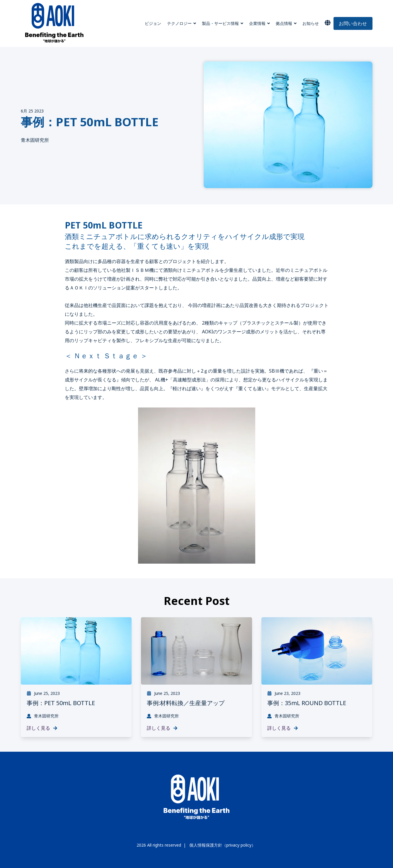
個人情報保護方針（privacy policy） (222, 845)
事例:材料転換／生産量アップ (186, 703)
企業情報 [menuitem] (257, 23)
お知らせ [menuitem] (311, 23)
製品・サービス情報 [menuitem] (220, 23)
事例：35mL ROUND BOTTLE (307, 703)
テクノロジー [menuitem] (179, 23)
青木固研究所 (35, 140)
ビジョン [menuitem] (153, 23)
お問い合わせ (353, 23)
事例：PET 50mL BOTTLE (61, 703)
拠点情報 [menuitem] (284, 23)
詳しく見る (42, 728)
